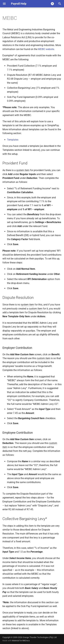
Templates (13, 140)
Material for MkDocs (21, 641)
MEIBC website (46, 49)
